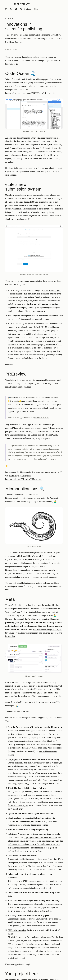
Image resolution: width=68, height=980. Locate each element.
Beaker (42, 777)
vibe (13, 802)
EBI (43, 327)
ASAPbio (25, 881)
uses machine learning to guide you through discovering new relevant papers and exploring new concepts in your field (33, 633)
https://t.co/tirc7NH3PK (25, 411)
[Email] (6, 9)
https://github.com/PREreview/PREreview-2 (23, 479)
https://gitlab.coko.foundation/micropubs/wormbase (26, 570)
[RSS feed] (11, 9)
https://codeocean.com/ (26, 168)
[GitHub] (21, 9)
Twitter (43, 741)
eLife (42, 195)
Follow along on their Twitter (47, 784)
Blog (36, 9)
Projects (28, 9)
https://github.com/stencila (19, 741)
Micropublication (52, 327)
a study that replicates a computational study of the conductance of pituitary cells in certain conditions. (35, 844)
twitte (20, 809)
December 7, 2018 (42, 417)
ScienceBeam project (52, 290)
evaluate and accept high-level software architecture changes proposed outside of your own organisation (35, 344)
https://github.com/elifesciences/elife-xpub (31, 319)
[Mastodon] (16, 9)
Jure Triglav (22, 4)
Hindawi (36, 327)
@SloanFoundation (38, 401)
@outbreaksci (43, 405)
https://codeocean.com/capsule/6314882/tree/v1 (25, 93)
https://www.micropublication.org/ (19, 498)
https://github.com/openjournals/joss (23, 798)
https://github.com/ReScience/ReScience (41, 837)
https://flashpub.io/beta (33, 866)
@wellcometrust (14, 405)
